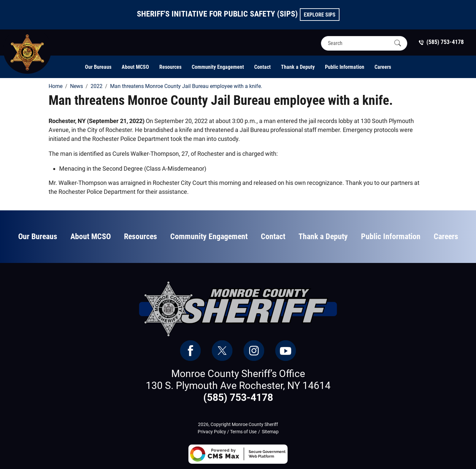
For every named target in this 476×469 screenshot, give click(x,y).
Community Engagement (218, 67)
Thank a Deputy (298, 67)
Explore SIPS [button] (320, 15)
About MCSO (135, 67)
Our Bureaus (98, 67)
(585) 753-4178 (238, 397)
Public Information (345, 67)
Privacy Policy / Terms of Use (227, 432)
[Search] (358, 43)
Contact (262, 67)
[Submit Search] (398, 43)
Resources (170, 67)
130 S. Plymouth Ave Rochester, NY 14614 (238, 385)
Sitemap (270, 432)
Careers (383, 67)
